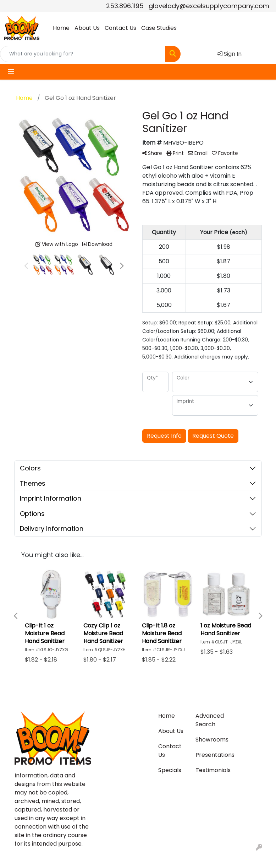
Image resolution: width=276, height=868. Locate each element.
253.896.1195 (125, 6)
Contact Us (120, 28)
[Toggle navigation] (11, 72)
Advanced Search (210, 720)
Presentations (210, 755)
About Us (87, 28)
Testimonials (210, 770)
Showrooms (210, 740)
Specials (170, 770)
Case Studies (159, 28)
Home (61, 28)
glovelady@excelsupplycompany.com (209, 6)
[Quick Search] (83, 54)
